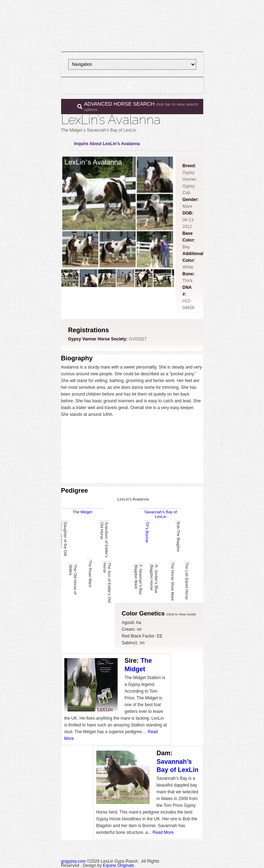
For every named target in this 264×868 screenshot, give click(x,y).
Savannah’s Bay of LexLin (161, 514)
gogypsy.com (74, 861)
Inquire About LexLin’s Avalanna (107, 144)
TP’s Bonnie (147, 532)
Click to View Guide (181, 614)
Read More (163, 832)
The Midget (82, 512)
